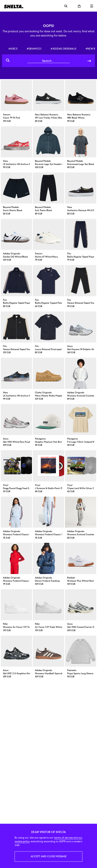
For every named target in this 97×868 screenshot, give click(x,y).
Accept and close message (49, 856)
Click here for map (48, 713)
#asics (13, 49)
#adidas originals (63, 49)
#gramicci (34, 49)
